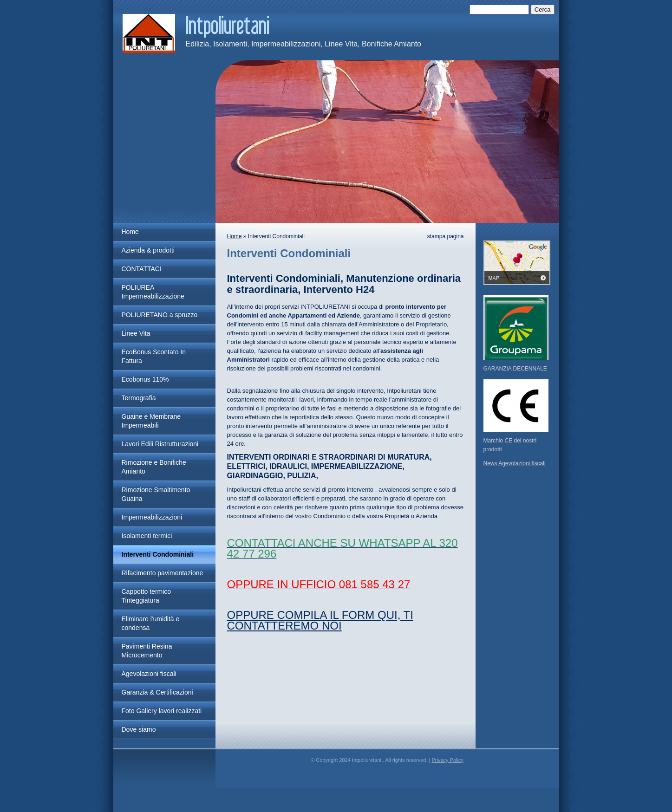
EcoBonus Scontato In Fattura (154, 356)
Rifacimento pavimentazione (163, 573)
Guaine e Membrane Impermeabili (151, 421)
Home (130, 232)
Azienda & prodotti (148, 250)
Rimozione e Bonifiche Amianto (154, 467)
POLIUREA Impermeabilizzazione (153, 292)
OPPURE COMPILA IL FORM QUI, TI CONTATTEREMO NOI (320, 620)
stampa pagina (446, 236)
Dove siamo (139, 729)
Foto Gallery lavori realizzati (162, 711)
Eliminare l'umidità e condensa (151, 623)
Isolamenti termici (147, 536)
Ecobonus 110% (145, 379)
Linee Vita (136, 333)
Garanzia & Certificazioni (157, 692)
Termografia (139, 398)
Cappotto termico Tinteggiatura (147, 596)
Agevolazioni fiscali (149, 674)
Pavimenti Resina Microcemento (147, 651)
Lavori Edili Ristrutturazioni (160, 444)
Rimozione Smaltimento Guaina (156, 494)
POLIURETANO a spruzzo (160, 315)
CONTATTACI (142, 269)
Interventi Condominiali (158, 554)
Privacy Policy (447, 760)
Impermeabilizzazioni (152, 517)
